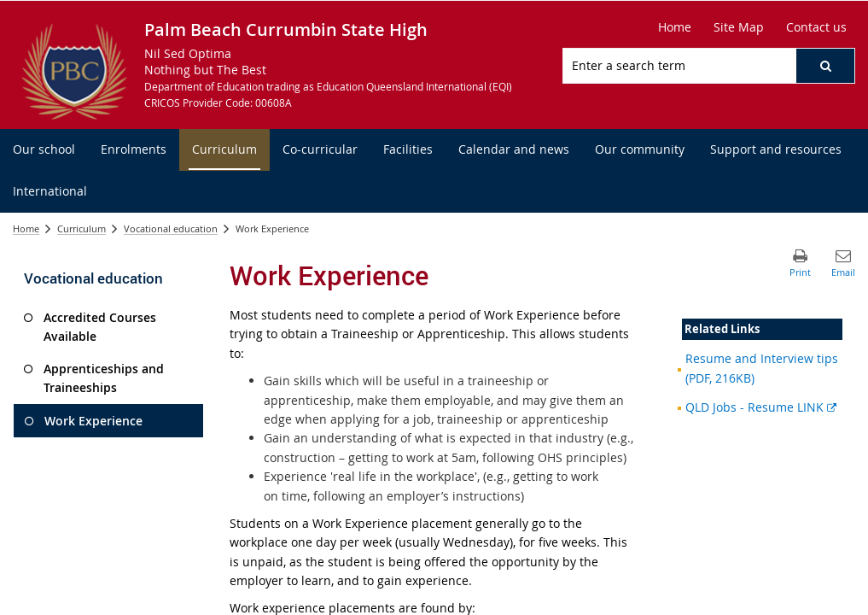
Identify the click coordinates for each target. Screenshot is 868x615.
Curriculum (82, 228)
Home (26, 228)
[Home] (675, 27)
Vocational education (171, 228)
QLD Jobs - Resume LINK (761, 407)
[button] (825, 66)
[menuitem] (44, 150)
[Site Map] (739, 27)
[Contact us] (816, 27)
